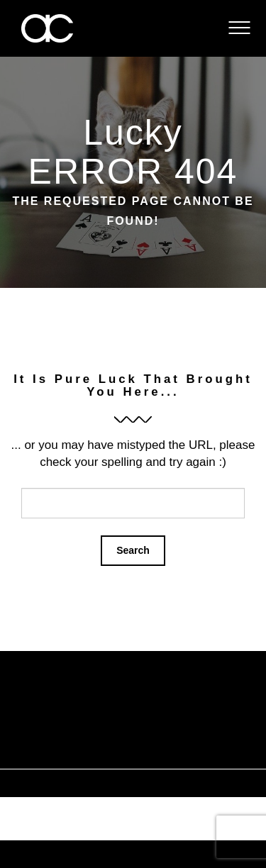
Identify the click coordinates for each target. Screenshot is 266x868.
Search (133, 550)
